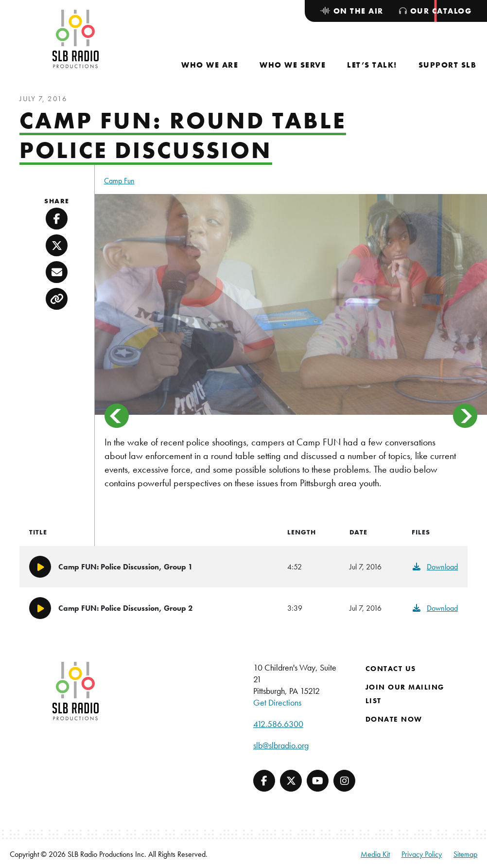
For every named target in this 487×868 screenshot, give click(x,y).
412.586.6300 (278, 724)
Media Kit (375, 854)
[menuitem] (210, 65)
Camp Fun (119, 181)
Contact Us (391, 669)
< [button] (117, 416)
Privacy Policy (422, 854)
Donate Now (394, 719)
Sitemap (465, 854)
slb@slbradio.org (281, 745)
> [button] (465, 416)
